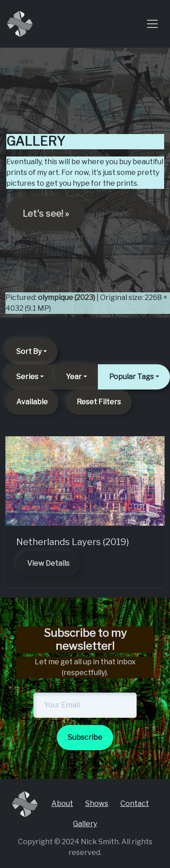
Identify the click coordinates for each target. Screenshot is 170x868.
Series (27, 377)
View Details (48, 563)
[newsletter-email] (85, 705)
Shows (97, 803)
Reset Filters (99, 402)
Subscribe (85, 737)
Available (32, 402)
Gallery (85, 824)
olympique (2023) (67, 298)
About (62, 803)
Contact (135, 803)
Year (74, 377)
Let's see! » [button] (46, 214)
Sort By (29, 351)
